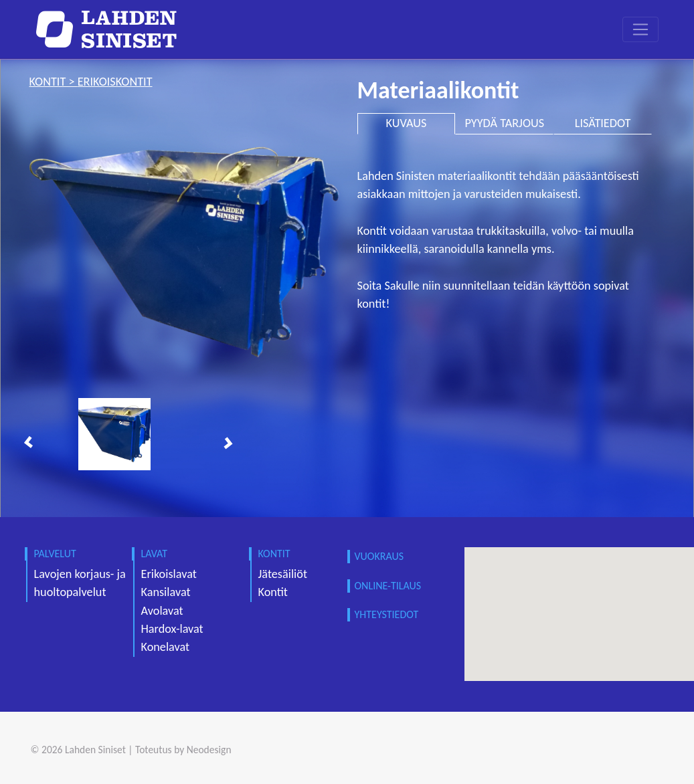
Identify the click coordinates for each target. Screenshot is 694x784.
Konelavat (166, 647)
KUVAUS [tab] (407, 123)
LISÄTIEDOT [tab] (603, 123)
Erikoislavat (169, 574)
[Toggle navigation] (640, 29)
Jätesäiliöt (283, 574)
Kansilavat (166, 592)
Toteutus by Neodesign (183, 750)
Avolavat (162, 611)
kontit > (54, 82)
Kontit (273, 592)
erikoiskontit (115, 82)
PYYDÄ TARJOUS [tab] (504, 123)
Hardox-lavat (172, 629)
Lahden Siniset (95, 750)
